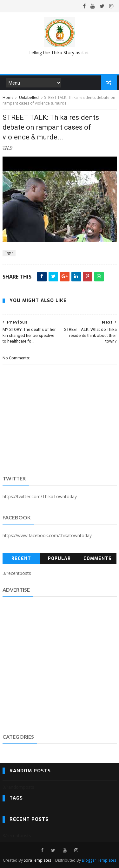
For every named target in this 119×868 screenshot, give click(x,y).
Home (8, 97)
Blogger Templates (99, 860)
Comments (98, 559)
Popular (59, 559)
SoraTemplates (37, 860)
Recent (21, 559)
